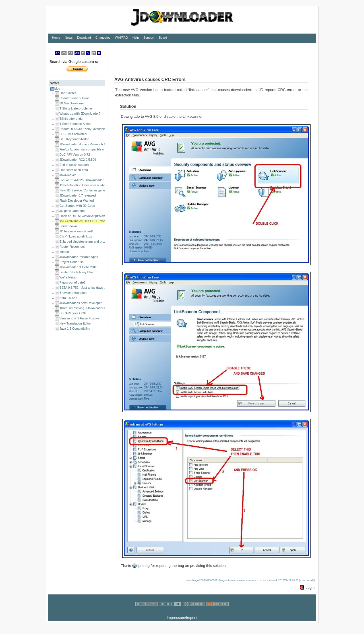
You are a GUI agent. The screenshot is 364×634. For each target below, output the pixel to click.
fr (83, 53)
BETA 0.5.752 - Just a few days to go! (85, 288)
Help (136, 38)
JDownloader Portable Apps (79, 257)
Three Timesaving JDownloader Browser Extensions (96, 308)
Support (149, 38)
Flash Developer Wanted (77, 201)
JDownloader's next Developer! (81, 303)
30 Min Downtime (72, 103)
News (69, 38)
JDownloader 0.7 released (78, 195)
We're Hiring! (68, 277)
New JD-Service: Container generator (85, 190)
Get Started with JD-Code (77, 206)
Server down (68, 226)
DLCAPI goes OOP (73, 313)
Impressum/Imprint (182, 618)
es (77, 53)
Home (56, 38)
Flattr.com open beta (74, 170)
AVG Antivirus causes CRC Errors (83, 221)
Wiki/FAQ (121, 38)
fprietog (143, 566)
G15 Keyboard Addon (74, 139)
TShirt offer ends (71, 119)
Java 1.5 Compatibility (75, 329)
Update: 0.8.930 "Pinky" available (83, 129)
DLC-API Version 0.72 (75, 154)
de (71, 53)
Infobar (64, 252)
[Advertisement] (212, 56)
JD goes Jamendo (72, 211)
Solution (128, 106)
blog (57, 88)
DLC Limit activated (73, 134)
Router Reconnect (72, 247)
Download (84, 38)
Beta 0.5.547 (68, 298)
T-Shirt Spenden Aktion (76, 124)
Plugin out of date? (73, 282)
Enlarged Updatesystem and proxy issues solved (93, 241)
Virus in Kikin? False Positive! (80, 318)
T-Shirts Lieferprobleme (76, 108)
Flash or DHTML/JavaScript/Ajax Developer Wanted (95, 216)
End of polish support (74, 165)
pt (94, 53)
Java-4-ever (68, 175)
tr (99, 53)
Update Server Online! (75, 98)
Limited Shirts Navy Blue (76, 272)
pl (88, 53)
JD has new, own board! (76, 231)
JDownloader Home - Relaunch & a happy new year (95, 144)
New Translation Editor (75, 323)
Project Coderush (72, 262)
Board (163, 38)
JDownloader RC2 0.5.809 (78, 160)
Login (310, 587)
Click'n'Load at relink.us (76, 236)
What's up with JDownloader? (80, 113)
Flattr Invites (68, 93)
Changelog (103, 38)
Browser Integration (73, 293)
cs (64, 53)
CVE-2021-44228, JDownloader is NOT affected (93, 180)
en (57, 53)
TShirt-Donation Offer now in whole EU (86, 185)
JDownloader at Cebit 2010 (78, 267)
